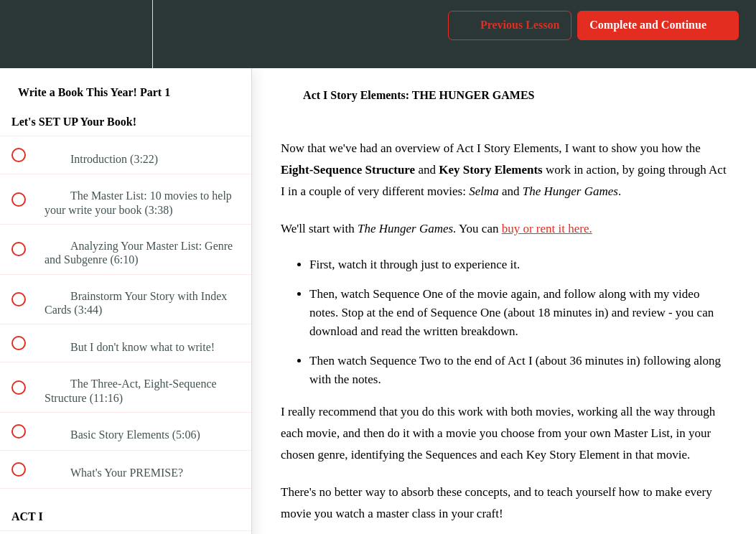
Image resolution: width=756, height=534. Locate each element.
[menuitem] (126, 34)
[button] (27, 34)
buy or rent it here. (547, 229)
